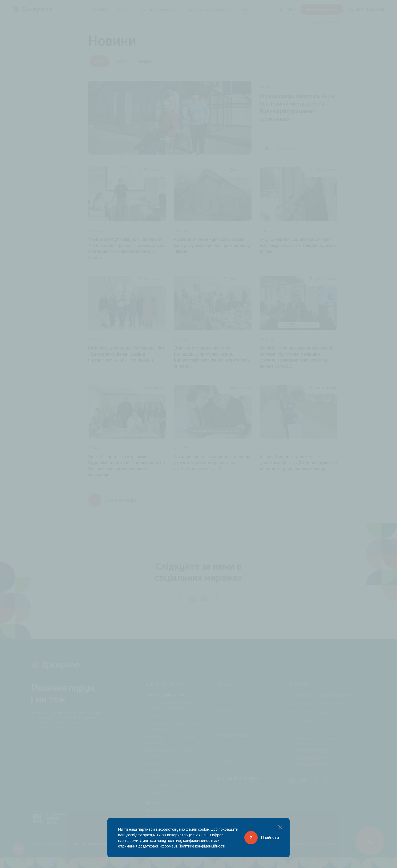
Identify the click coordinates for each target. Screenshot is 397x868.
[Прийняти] (262, 838)
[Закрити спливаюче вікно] (280, 827)
